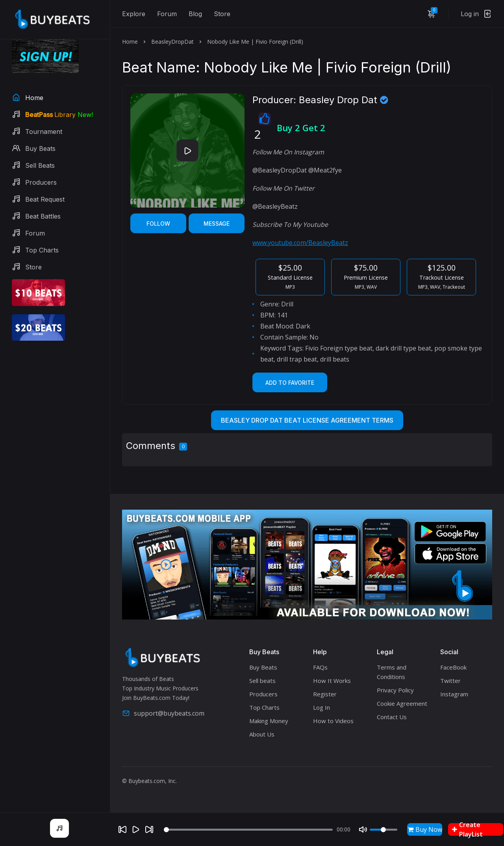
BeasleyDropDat (172, 42)
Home (130, 42)
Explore (134, 14)
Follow (158, 224)
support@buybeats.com (163, 713)
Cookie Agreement (402, 703)
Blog (195, 14)
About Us (262, 734)
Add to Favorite (290, 383)
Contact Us (392, 717)
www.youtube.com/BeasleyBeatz (300, 243)
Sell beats (262, 681)
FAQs (320, 667)
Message (217, 224)
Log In (321, 707)
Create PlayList (467, 829)
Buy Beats (263, 667)
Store (222, 14)
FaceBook (453, 667)
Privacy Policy (395, 690)
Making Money (269, 721)
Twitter (450, 681)
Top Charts (264, 707)
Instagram (454, 694)
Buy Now (425, 829)
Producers (263, 694)
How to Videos (333, 721)
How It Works (332, 681)
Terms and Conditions (392, 672)
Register (325, 694)
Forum (167, 14)
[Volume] (384, 830)
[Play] (136, 829)
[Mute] (363, 829)
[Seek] (248, 830)
